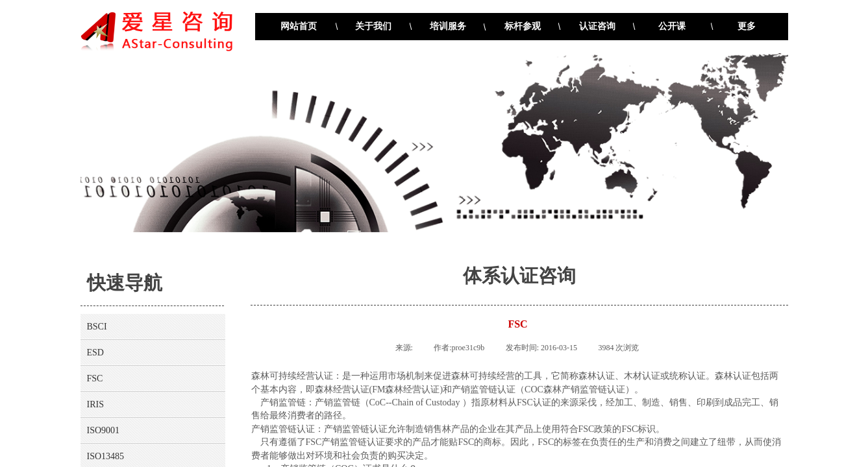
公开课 (672, 26)
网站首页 (299, 26)
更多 (747, 26)
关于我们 (373, 26)
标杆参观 (523, 26)
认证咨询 (597, 26)
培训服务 (448, 26)
